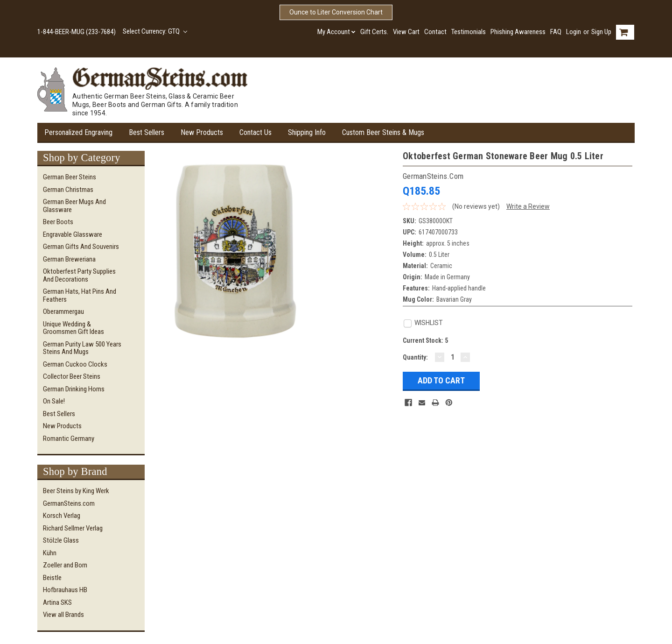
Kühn (50, 553)
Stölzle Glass (61, 540)
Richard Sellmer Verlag (73, 528)
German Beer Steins (70, 177)
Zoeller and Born (65, 565)
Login (574, 32)
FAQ (556, 32)
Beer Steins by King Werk (76, 491)
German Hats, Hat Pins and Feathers (80, 295)
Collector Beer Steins (72, 376)
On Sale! (54, 401)
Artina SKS (57, 602)
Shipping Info (307, 132)
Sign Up (601, 32)
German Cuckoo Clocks (75, 364)
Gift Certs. (374, 32)
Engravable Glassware (73, 234)
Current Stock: (425, 340)
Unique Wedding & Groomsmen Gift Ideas (73, 328)
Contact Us (255, 132)
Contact (435, 32)
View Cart (406, 32)
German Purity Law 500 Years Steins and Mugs (82, 348)
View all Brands (63, 615)
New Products (202, 132)
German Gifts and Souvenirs (81, 247)
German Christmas (68, 190)
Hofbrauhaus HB (65, 590)
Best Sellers (147, 132)
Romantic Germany (69, 439)
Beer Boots (58, 222)
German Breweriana (69, 259)
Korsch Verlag (62, 516)
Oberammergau (63, 311)
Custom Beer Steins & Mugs (383, 132)
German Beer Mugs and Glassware (74, 206)
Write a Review (528, 206)
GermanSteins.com (69, 503)
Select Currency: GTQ (155, 31)
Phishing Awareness (518, 32)
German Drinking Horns (74, 389)
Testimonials (469, 32)
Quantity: (415, 357)
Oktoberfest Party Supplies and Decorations (79, 275)
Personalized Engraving (78, 132)
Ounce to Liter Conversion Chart (336, 12)
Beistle (52, 578)
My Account (336, 32)
